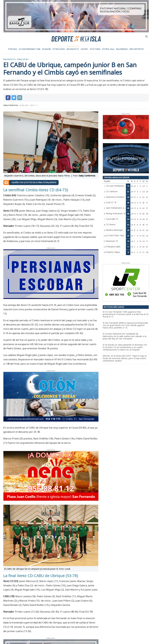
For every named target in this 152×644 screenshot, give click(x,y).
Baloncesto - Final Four (15, 59)
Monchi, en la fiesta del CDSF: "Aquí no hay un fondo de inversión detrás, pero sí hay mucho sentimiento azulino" (125, 358)
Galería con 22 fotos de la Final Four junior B (34, 182)
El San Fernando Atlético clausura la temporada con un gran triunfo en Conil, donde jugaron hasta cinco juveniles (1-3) (125, 325)
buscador (147, 37)
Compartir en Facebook (8, 98)
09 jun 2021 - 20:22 (29, 105)
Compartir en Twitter (14, 98)
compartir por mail (20, 98)
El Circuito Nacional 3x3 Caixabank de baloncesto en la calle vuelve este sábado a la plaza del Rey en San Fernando (125, 336)
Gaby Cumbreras (11, 105)
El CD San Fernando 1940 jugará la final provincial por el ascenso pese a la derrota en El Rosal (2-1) (126, 314)
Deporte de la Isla (76, 39)
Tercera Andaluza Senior (116, 177)
